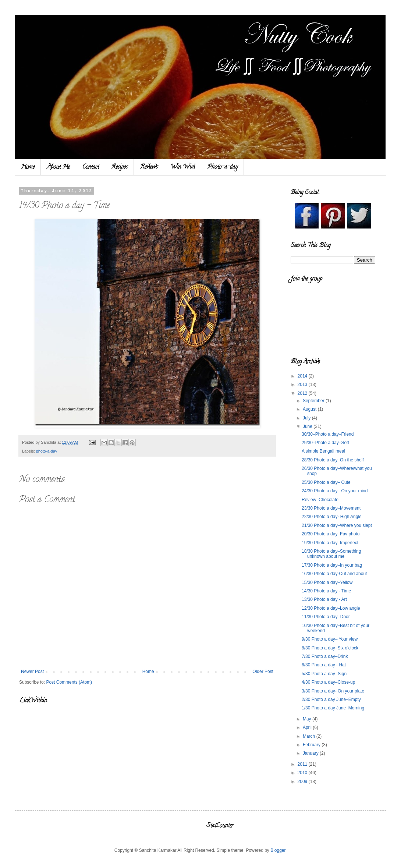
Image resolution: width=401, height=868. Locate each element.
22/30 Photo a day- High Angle (332, 517)
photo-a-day (47, 451)
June (308, 426)
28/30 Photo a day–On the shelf (333, 460)
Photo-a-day (223, 167)
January (311, 753)
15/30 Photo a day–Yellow (327, 582)
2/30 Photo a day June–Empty (331, 699)
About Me (58, 167)
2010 (303, 773)
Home (28, 167)
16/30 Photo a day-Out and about (334, 574)
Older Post (263, 672)
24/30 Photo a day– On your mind (335, 491)
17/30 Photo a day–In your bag (332, 565)
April (308, 727)
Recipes (120, 167)
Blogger (278, 850)
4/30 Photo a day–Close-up (328, 682)
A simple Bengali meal (323, 451)
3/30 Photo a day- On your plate (333, 691)
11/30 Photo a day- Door (326, 617)
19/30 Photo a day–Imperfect (330, 543)
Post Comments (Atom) (69, 682)
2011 (303, 764)
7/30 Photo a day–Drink (325, 656)
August (310, 409)
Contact (91, 167)
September (314, 401)
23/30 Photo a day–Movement (331, 508)
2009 (303, 782)
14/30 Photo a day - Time (326, 591)
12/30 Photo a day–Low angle (331, 608)
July (307, 418)
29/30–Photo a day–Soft (325, 443)
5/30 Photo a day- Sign (324, 674)
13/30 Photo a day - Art (324, 599)
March (310, 736)
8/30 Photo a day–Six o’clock (330, 648)
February (312, 745)
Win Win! (183, 167)
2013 (303, 385)
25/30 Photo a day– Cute (326, 482)
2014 (303, 376)
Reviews (149, 167)
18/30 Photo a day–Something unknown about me (331, 554)
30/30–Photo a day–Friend (328, 434)
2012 (303, 393)
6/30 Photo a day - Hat (324, 665)
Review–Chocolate (320, 500)
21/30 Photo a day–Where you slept (337, 525)
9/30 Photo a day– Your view (330, 639)
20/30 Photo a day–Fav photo (331, 534)
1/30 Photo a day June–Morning (333, 708)
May (308, 719)
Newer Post (32, 672)
